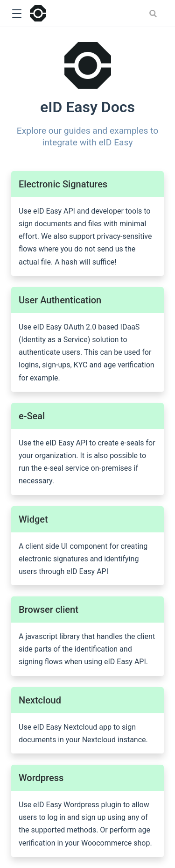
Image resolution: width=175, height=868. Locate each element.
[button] (17, 14)
